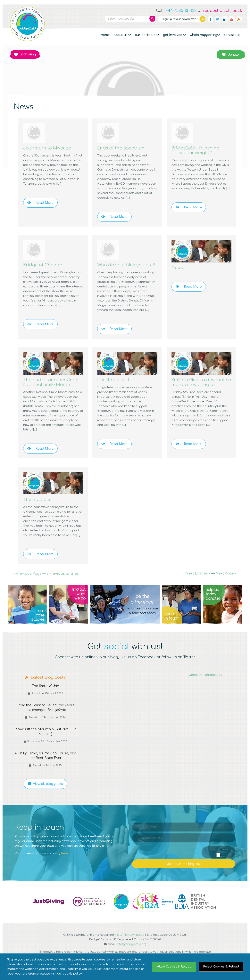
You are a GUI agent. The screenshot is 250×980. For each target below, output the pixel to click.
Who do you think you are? (124, 267)
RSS (239, 19)
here (64, 863)
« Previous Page (28, 583)
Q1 (27, 614)
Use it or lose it (115, 385)
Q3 (125, 614)
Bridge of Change (45, 265)
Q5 (223, 614)
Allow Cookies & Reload (174, 967)
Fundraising (25, 54)
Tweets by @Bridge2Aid (205, 684)
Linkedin (225, 19)
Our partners (147, 35)
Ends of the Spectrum (124, 148)
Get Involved (175, 35)
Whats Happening (205, 35)
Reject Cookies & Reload (221, 967)
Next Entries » (198, 583)
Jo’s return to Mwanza (50, 148)
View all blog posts (45, 793)
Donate (231, 54)
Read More (40, 203)
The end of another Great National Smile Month (48, 389)
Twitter (218, 19)
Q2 (68, 614)
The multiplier (40, 509)
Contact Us (232, 35)
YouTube (232, 19)
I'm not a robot (218, 859)
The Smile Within (45, 695)
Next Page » (226, 583)
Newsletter (182, 19)
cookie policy (72, 974)
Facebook (211, 19)
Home (105, 35)
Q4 (182, 614)
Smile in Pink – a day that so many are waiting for (201, 387)
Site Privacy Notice (131, 944)
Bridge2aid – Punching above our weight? (198, 150)
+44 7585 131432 (181, 11)
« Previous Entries (63, 583)
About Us (122, 35)
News (178, 268)
